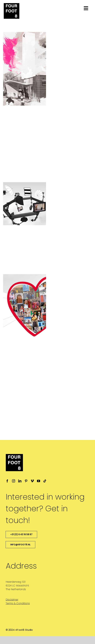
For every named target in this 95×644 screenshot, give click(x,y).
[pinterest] (26, 481)
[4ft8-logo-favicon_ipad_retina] (12, 4)
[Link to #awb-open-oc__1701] (86, 8)
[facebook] (7, 481)
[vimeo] (32, 481)
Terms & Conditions (18, 603)
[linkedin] (20, 481)
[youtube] (39, 481)
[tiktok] (45, 481)
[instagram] (14, 481)
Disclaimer (12, 600)
